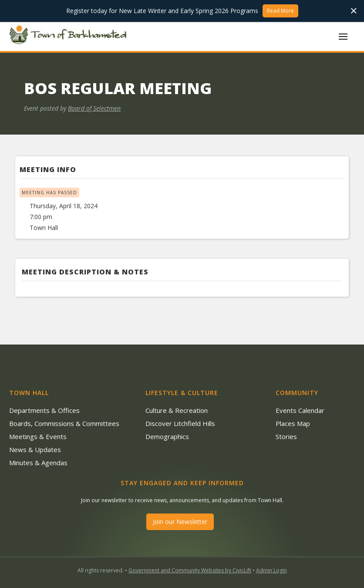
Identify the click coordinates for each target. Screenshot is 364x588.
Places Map (293, 423)
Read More (280, 11)
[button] (343, 37)
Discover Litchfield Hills (180, 423)
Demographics (167, 436)
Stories (286, 436)
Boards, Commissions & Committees (64, 423)
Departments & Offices (44, 410)
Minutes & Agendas (38, 463)
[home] (70, 36)
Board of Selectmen (94, 108)
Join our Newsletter (180, 522)
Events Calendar (300, 410)
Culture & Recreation (177, 410)
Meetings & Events (38, 436)
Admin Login (271, 570)
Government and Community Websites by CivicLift (190, 570)
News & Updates (35, 449)
